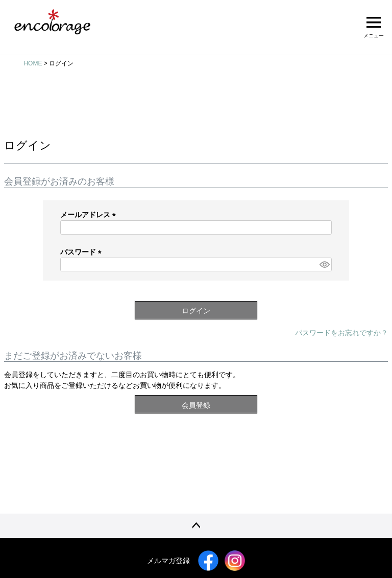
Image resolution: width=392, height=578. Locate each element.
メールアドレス (90, 215)
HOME (33, 63)
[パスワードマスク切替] (324, 265)
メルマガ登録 (168, 561)
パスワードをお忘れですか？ (341, 333)
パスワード (83, 252)
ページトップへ (196, 526)
